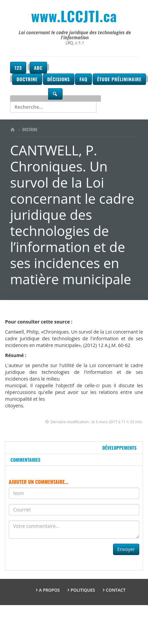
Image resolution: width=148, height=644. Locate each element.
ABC (38, 68)
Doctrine (27, 79)
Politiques (83, 590)
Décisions (59, 79)
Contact (116, 590)
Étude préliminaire (119, 79)
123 (18, 68)
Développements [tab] (119, 448)
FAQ (83, 79)
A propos (49, 590)
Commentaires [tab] (25, 460)
